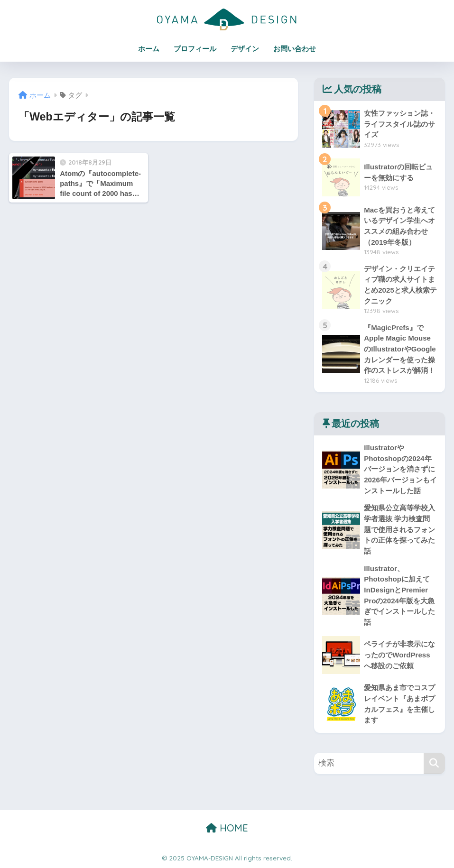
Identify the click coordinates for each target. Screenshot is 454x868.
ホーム (149, 49)
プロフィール (195, 49)
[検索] (434, 763)
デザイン (245, 49)
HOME (227, 828)
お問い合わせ (295, 49)
